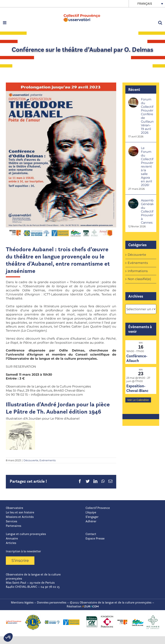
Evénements (48, 460)
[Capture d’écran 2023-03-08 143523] (61, 160)
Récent (134, 90)
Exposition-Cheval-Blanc (137, 388)
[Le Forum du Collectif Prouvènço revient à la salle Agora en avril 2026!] (133, 148)
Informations (138, 271)
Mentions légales (22, 602)
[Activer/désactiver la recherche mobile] (160, 23)
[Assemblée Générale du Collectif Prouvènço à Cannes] (133, 200)
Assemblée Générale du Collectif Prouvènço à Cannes (147, 211)
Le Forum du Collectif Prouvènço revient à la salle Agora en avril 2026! (147, 166)
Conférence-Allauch (137, 358)
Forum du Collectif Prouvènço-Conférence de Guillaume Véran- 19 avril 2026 (147, 116)
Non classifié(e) (139, 279)
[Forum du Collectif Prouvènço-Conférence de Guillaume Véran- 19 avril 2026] (133, 99)
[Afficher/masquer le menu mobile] (5, 23)
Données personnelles (52, 602)
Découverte (31, 460)
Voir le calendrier (138, 400)
